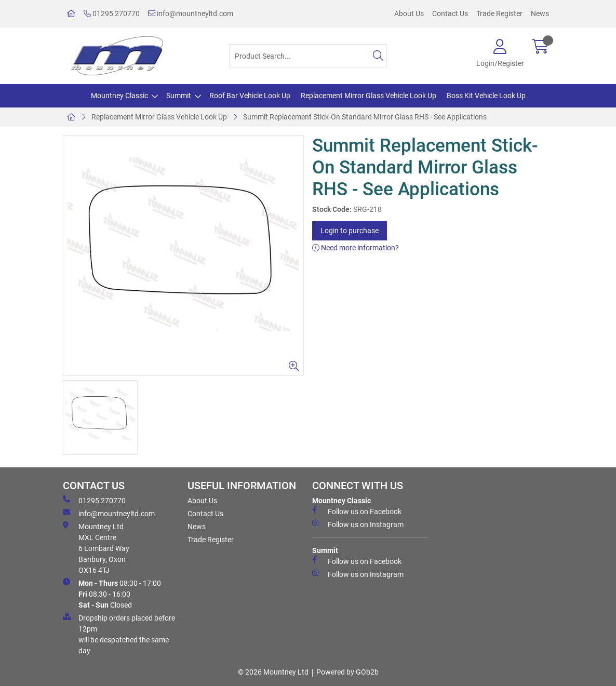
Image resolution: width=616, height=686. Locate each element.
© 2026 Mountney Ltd (273, 672)
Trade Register (499, 14)
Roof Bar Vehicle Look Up (250, 96)
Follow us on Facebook (357, 511)
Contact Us (450, 14)
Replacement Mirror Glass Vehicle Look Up (369, 96)
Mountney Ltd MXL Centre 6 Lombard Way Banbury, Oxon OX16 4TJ (96, 548)
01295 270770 (112, 14)
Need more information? (356, 248)
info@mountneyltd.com (191, 14)
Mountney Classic (119, 96)
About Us (409, 14)
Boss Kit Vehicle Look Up (486, 96)
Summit (179, 96)
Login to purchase (350, 231)
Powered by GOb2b (347, 672)
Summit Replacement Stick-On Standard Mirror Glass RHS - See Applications (365, 117)
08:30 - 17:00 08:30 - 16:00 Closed (112, 594)
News (540, 14)
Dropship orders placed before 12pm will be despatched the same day (119, 634)
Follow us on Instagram (358, 524)
